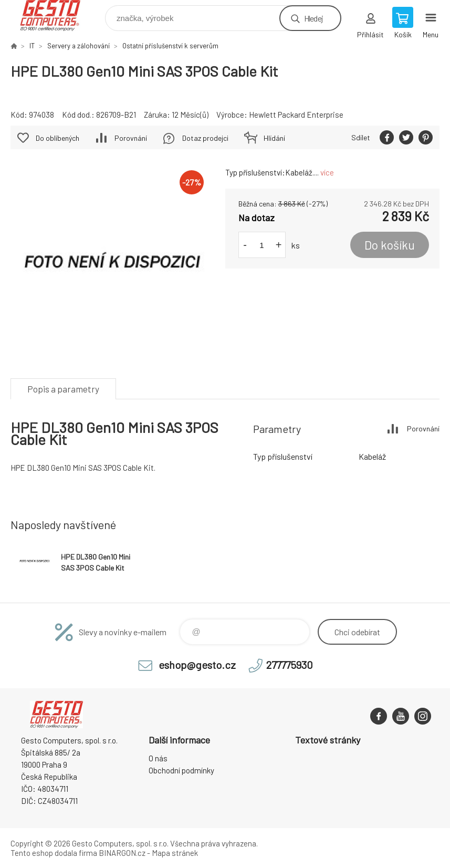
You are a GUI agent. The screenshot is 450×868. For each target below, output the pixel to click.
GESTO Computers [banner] (57, 16)
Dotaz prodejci (205, 138)
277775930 (290, 665)
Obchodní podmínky (181, 770)
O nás (158, 758)
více (327, 172)
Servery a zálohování (79, 46)
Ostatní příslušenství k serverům (170, 46)
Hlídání (274, 138)
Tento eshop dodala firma (54, 853)
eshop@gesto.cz (197, 665)
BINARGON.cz (122, 853)
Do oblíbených (57, 138)
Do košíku (390, 245)
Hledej (313, 18)
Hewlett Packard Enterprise (296, 115)
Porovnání (131, 138)
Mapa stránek (175, 853)
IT (32, 46)
